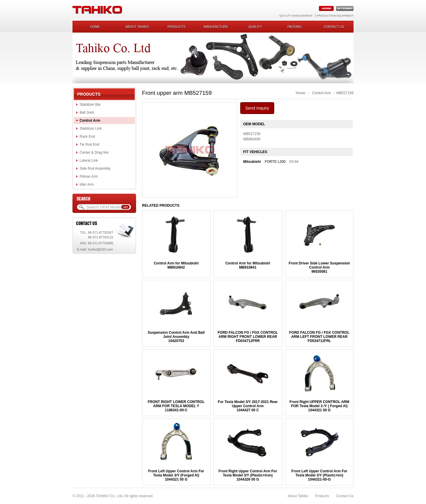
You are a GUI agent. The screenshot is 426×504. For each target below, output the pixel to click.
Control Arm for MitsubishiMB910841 (248, 265)
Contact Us (345, 496)
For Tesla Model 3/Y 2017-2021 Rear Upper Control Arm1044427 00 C (248, 406)
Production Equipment (335, 16)
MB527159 (345, 93)
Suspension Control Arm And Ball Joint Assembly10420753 (176, 337)
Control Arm (90, 121)
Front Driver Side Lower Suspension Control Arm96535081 (319, 267)
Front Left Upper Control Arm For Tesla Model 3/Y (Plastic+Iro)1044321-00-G (319, 475)
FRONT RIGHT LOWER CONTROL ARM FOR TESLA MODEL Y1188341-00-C (176, 406)
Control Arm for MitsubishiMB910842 (176, 265)
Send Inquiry (257, 108)
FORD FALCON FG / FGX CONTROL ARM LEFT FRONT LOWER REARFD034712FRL (319, 337)
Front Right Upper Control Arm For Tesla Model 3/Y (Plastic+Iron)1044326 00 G (248, 475)
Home (95, 27)
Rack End (87, 137)
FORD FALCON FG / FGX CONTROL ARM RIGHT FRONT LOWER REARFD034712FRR (248, 337)
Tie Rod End (89, 145)
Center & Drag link (94, 153)
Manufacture (216, 27)
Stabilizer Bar (90, 105)
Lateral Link (89, 160)
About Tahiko (137, 27)
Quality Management (296, 16)
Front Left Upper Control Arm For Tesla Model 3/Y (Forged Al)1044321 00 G (176, 475)
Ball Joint (87, 113)
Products (176, 27)
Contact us (334, 27)
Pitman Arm (89, 176)
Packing (295, 27)
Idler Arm (87, 184)
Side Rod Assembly (95, 168)
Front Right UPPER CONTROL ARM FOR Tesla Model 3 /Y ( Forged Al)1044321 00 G (319, 406)
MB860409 (252, 139)
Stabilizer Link (91, 129)
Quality (255, 27)
